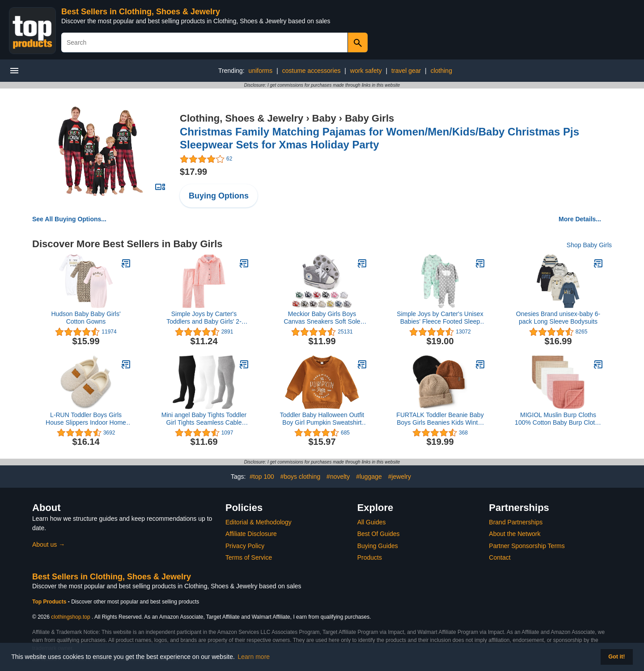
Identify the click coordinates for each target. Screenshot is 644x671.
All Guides (372, 522)
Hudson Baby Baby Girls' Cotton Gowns (86, 318)
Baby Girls (369, 118)
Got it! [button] (616, 657)
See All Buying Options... (69, 219)
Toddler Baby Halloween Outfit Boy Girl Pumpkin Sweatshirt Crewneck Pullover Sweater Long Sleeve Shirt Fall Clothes (322, 419)
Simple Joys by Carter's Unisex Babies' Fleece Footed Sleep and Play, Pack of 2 (440, 318)
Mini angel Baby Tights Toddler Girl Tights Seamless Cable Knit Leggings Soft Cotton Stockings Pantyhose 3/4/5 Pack (204, 419)
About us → (49, 544)
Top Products (50, 602)
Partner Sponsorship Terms (527, 546)
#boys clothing (301, 477)
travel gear (406, 71)
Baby (324, 118)
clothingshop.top (70, 617)
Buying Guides (378, 546)
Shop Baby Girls (589, 245)
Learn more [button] (254, 657)
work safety (366, 71)
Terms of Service (249, 557)
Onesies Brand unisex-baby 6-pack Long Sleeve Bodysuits (558, 318)
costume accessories (311, 71)
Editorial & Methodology (258, 522)
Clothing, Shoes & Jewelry (241, 118)
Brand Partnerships (516, 522)
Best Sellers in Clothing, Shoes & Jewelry (141, 12)
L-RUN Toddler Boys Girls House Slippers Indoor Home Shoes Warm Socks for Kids (86, 419)
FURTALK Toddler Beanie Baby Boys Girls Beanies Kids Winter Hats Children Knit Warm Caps (440, 419)
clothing (441, 71)
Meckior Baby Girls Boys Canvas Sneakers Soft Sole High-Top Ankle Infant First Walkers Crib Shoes (322, 318)
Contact (500, 557)
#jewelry (400, 477)
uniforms (261, 71)
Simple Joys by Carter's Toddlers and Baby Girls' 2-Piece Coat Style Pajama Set (204, 318)
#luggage (369, 477)
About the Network (515, 534)
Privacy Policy (245, 546)
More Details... (580, 219)
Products (370, 557)
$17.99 (193, 172)
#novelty (338, 477)
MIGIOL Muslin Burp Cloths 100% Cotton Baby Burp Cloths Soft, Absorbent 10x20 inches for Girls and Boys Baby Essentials (558, 419)
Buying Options (219, 196)
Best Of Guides (379, 534)
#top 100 (262, 477)
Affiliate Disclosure (251, 534)
